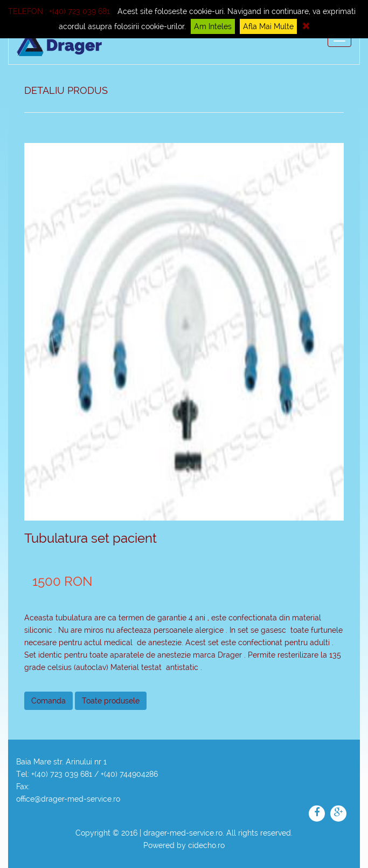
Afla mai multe (268, 26)
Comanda (48, 701)
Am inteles (213, 26)
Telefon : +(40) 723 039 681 (59, 11)
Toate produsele (111, 701)
